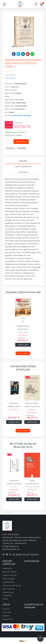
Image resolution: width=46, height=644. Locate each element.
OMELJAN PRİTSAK (32, 487)
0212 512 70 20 (8, 543)
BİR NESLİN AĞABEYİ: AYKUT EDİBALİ (14, 406)
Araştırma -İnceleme (22, 116)
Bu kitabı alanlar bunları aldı (23, 445)
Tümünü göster (23, 353)
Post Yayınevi (23, 335)
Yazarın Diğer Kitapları (23, 292)
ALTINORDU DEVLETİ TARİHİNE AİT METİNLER (14, 484)
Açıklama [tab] (23, 161)
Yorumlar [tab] (23, 172)
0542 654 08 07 (20, 543)
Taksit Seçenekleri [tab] (23, 167)
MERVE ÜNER (23, 332)
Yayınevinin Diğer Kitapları (23, 368)
